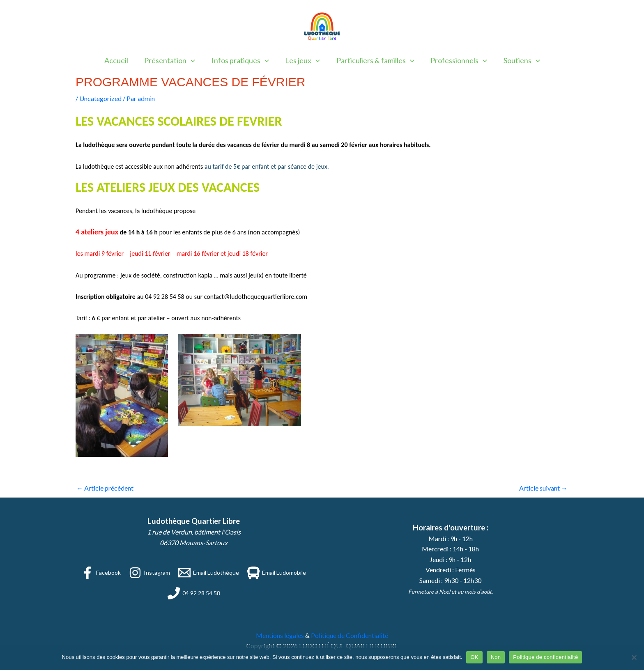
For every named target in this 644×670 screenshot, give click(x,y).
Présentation (173, 60)
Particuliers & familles (374, 60)
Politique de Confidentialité (350, 635)
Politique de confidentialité (545, 657)
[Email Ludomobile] (277, 573)
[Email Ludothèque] (209, 573)
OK (474, 657)
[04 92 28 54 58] (194, 593)
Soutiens (517, 60)
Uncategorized (100, 98)
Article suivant (543, 488)
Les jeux (302, 60)
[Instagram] (149, 573)
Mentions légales (280, 635)
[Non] (634, 657)
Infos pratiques (241, 60)
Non (496, 657)
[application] (194, 60)
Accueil (121, 60)
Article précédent (105, 488)
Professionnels (456, 60)
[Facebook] (101, 573)
